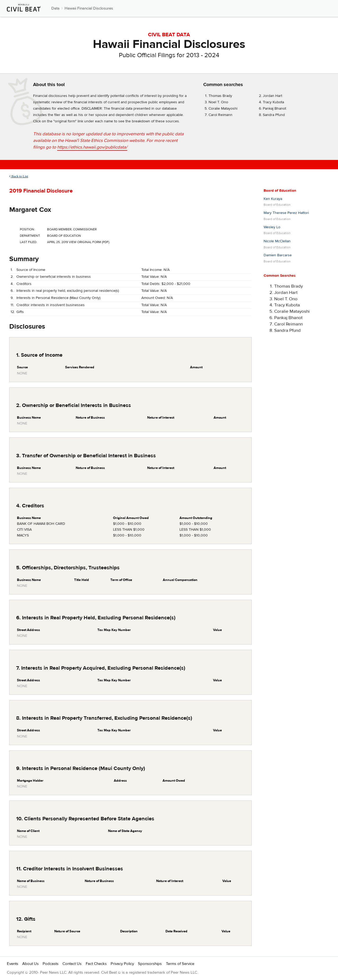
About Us (30, 964)
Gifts (20, 312)
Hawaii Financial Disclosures (89, 8)
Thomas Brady (220, 96)
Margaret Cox (30, 210)
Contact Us (72, 964)
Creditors (24, 284)
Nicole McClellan (277, 241)
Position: (27, 229)
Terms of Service (180, 964)
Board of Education (280, 191)
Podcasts (51, 964)
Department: (30, 236)
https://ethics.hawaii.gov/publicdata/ (92, 147)
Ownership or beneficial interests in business (54, 277)
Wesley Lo (272, 227)
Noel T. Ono (218, 102)
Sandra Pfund (274, 115)
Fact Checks (96, 964)
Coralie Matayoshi (223, 109)
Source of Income (31, 270)
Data (55, 8)
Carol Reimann (220, 115)
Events (13, 964)
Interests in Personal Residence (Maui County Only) (58, 298)
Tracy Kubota (273, 102)
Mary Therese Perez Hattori (286, 213)
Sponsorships (150, 964)
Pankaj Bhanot (274, 109)
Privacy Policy (122, 964)
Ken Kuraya (273, 199)
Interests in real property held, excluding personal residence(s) (68, 291)
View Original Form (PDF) (89, 242)
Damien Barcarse (278, 255)
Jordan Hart (272, 96)
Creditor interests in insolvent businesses (51, 305)
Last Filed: (28, 242)
